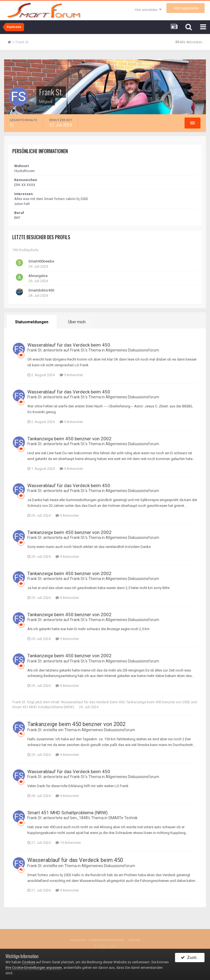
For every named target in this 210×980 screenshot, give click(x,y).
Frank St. (35, 350)
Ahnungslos (38, 276)
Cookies (29, 962)
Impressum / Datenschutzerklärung (97, 940)
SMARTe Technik (123, 818)
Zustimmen (193, 959)
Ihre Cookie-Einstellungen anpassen (34, 968)
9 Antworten (71, 375)
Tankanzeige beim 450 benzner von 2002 (69, 439)
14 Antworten (68, 843)
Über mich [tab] (76, 322)
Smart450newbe (41, 261)
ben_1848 (79, 818)
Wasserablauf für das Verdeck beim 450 (69, 345)
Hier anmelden (148, 10)
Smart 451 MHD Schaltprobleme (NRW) (43, 707)
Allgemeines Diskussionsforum (132, 350)
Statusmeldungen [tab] (31, 322)
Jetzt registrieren (186, 8)
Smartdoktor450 (41, 290)
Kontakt (135, 940)
